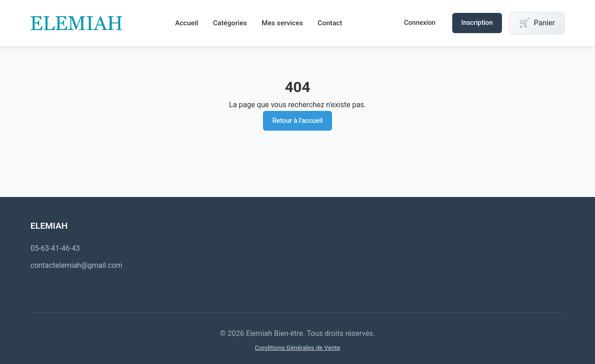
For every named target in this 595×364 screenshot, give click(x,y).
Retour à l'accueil (297, 121)
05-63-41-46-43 (55, 248)
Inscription (477, 23)
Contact (330, 23)
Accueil (187, 23)
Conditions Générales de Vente (297, 347)
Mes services (282, 23)
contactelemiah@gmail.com (76, 265)
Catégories (230, 23)
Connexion (420, 23)
